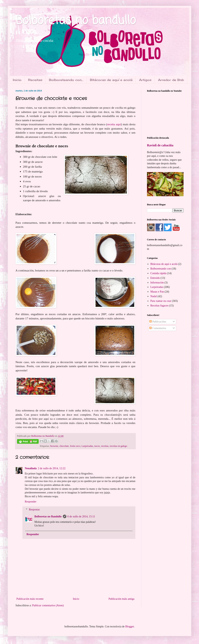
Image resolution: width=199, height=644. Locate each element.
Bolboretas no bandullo (76, 21)
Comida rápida (158, 273)
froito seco (75, 446)
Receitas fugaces (160, 306)
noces (97, 446)
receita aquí (114, 124)
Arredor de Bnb (171, 80)
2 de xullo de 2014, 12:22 (52, 468)
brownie (54, 446)
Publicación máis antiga (121, 599)
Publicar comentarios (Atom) (48, 605)
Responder (31, 502)
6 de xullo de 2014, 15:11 (81, 516)
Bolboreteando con (161, 269)
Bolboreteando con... (66, 80)
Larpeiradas (87, 446)
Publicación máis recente (30, 599)
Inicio (17, 80)
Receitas (35, 80)
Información (157, 283)
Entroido (155, 278)
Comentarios (158, 328)
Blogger (130, 627)
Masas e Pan (157, 292)
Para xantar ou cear (161, 301)
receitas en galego (118, 446)
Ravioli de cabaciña (160, 145)
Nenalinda (31, 468)
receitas (105, 446)
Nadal (154, 296)
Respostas (34, 510)
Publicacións (158, 322)
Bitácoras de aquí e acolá (111, 80)
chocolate (64, 446)
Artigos (145, 80)
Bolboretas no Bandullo (48, 516)
